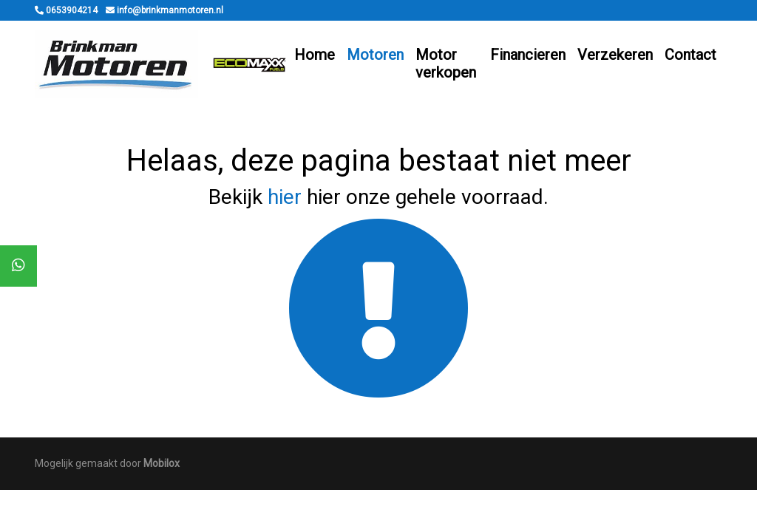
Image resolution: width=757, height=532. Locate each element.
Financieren (528, 55)
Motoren (375, 55)
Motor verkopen (446, 64)
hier (285, 197)
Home (315, 55)
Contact (690, 55)
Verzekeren (615, 55)
